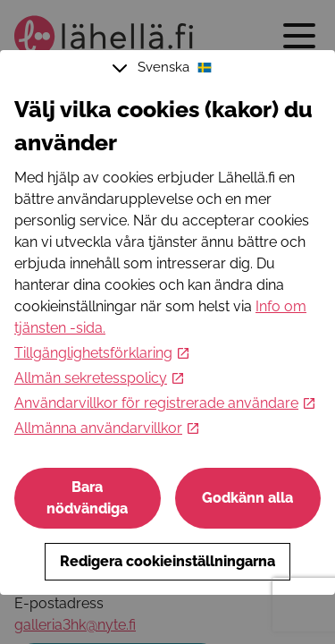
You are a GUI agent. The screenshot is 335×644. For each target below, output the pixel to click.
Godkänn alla (247, 498)
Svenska (164, 68)
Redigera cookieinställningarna (167, 561)
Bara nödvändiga (87, 498)
